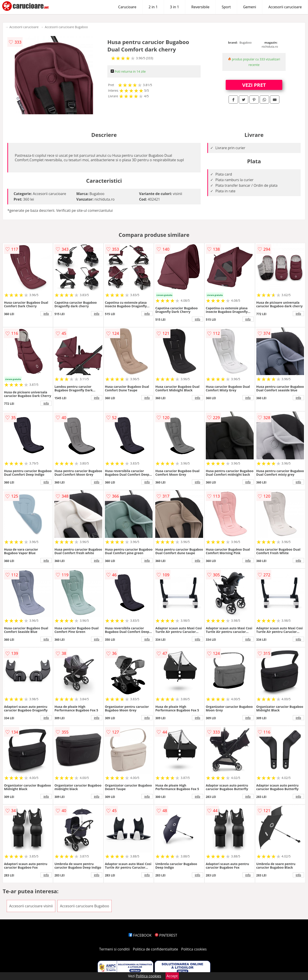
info (46, 314)
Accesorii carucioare (285, 7)
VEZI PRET (254, 85)
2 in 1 (153, 7)
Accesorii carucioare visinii (31, 906)
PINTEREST (166, 935)
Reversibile (200, 7)
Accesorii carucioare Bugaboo (66, 27)
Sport (226, 7)
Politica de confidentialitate (155, 949)
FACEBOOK (140, 935)
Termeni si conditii (114, 949)
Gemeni (250, 7)
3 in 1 (174, 7)
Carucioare (127, 7)
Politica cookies (194, 949)
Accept (172, 976)
